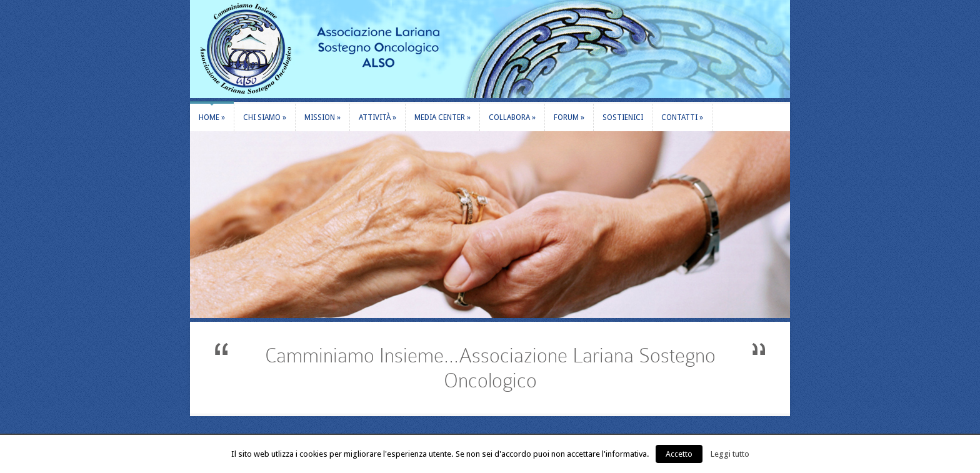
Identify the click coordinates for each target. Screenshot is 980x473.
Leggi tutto (730, 454)
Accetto (679, 454)
